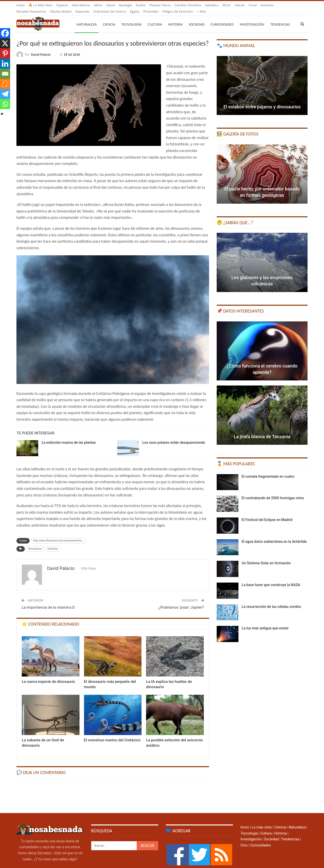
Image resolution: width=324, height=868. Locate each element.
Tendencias (290, 833)
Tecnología (131, 18)
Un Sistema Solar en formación (266, 557)
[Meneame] (5, 84)
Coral (253, 5)
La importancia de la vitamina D (48, 601)
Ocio (244, 839)
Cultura (155, 18)
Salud (111, 5)
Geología (125, 5)
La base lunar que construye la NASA (271, 579)
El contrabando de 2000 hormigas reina (273, 492)
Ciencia (109, 18)
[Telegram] (5, 94)
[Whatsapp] (5, 104)
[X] (5, 43)
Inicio (21, 5)
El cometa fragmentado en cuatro (268, 470)
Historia (175, 18)
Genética (212, 5)
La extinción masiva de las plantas (69, 436)
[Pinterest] (5, 53)
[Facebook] (5, 33)
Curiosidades (222, 18)
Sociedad (197, 18)
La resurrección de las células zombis (271, 601)
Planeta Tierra (160, 5)
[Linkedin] (5, 64)
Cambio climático (188, 5)
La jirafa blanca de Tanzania (262, 430)
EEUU (226, 5)
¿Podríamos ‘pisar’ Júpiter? (181, 601)
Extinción (53, 543)
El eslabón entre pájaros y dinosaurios (262, 101)
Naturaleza (87, 18)
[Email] (5, 74)
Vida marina (81, 5)
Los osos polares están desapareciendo (174, 436)
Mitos (98, 5)
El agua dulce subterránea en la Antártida (274, 535)
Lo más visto (262, 821)
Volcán (240, 5)
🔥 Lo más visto (40, 5)
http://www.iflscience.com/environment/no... (58, 535)
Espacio (62, 5)
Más (265, 5)
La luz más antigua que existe (265, 622)
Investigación (252, 18)
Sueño (140, 5)
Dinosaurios (35, 543)
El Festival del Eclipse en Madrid (267, 514)
